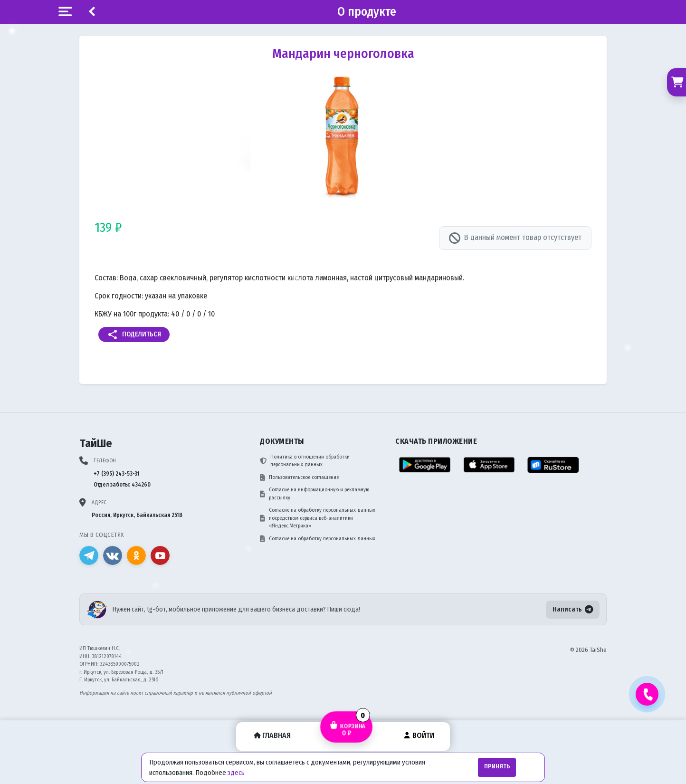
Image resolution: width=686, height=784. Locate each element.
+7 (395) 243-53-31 (117, 474)
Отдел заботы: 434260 (122, 485)
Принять (497, 766)
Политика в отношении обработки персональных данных (305, 461)
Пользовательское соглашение (299, 478)
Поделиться (134, 335)
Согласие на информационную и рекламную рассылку (314, 494)
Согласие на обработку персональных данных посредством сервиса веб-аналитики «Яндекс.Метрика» (318, 518)
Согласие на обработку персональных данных (318, 539)
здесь (236, 773)
